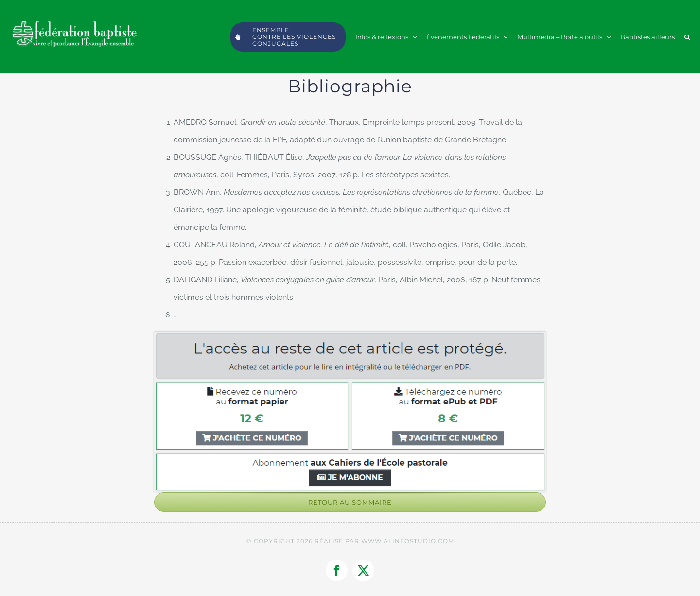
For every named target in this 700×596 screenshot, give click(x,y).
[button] (687, 36)
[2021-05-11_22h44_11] (350, 335)
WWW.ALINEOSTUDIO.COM (408, 541)
